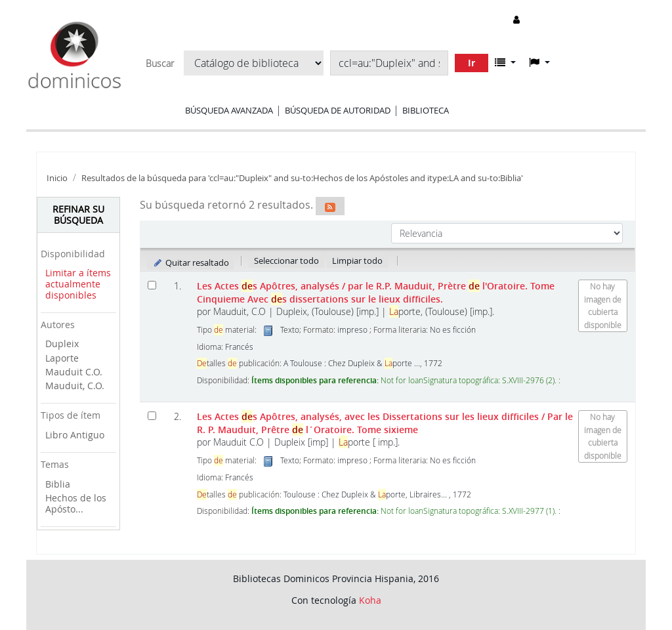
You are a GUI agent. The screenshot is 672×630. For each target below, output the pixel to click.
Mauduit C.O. (74, 372)
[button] (505, 62)
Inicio (57, 178)
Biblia (58, 484)
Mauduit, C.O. (75, 386)
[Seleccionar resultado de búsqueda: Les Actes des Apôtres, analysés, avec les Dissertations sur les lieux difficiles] (152, 416)
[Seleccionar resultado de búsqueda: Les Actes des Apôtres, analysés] (152, 285)
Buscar (160, 64)
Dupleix (62, 344)
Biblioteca (426, 110)
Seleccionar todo (286, 261)
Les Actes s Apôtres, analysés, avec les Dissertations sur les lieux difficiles (385, 423)
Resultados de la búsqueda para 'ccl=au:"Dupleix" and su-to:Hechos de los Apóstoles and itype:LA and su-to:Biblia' (302, 178)
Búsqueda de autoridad (338, 110)
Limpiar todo (357, 261)
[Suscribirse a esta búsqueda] (330, 206)
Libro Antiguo (75, 435)
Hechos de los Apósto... (76, 503)
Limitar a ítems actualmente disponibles (78, 283)
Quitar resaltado (191, 262)
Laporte (62, 358)
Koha (370, 600)
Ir (472, 63)
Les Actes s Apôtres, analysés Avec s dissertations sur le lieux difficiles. (376, 292)
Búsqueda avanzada (229, 110)
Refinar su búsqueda (78, 215)
